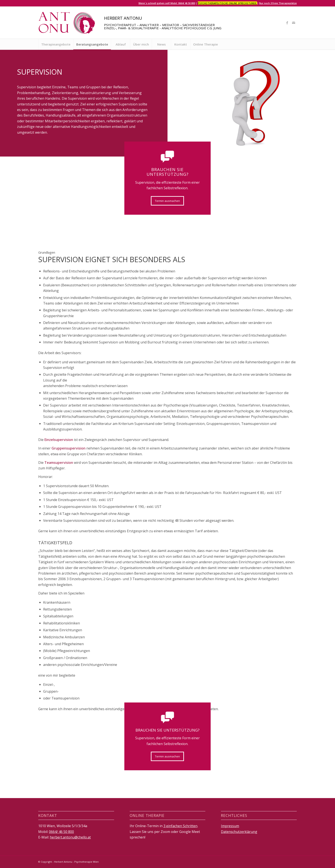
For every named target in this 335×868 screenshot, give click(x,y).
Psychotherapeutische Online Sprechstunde (227, 3)
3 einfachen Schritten (180, 826)
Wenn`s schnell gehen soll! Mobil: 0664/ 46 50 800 (167, 3)
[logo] (67, 23)
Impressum (230, 826)
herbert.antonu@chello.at (70, 837)
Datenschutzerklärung (239, 832)
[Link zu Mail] (294, 23)
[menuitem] (56, 44)
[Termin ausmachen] (167, 201)
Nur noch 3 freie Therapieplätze (278, 3)
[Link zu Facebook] (287, 23)
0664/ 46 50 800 (61, 832)
